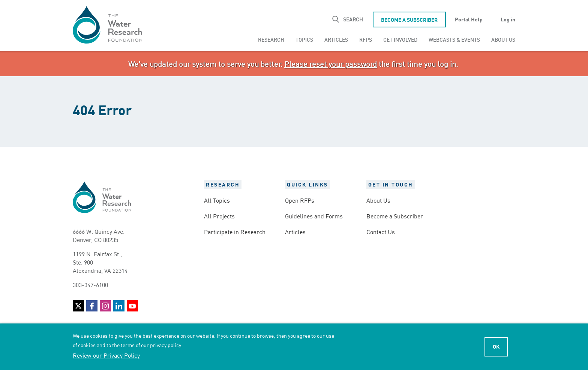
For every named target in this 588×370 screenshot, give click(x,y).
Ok (496, 346)
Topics (304, 39)
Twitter (78, 306)
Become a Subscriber (409, 20)
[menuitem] (271, 39)
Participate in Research (235, 232)
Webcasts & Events (454, 39)
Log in (508, 19)
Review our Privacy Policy (106, 355)
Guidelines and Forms (314, 216)
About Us (503, 39)
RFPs (366, 39)
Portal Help (469, 19)
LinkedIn (119, 306)
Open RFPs (300, 200)
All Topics (217, 200)
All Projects (219, 216)
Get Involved (400, 39)
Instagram (105, 306)
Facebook (92, 306)
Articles (336, 39)
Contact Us (381, 232)
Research (271, 39)
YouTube (132, 306)
